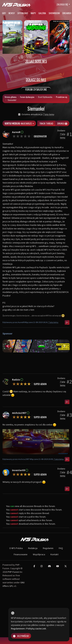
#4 (69, 472)
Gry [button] (4, 13)
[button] (8, 346)
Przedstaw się (61, 97)
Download (23, 13)
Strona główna (11, 97)
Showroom (54, 13)
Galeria (42, 13)
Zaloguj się (62, 4)
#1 (69, 134)
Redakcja (33, 548)
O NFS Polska (16, 548)
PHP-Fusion (13, 572)
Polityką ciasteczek (36, 629)
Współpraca (39, 554)
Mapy (33, 13)
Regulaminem (18, 629)
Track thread (46, 123)
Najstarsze (18, 123)
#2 (69, 382)
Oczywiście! (21, 636)
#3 (69, 415)
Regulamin (48, 548)
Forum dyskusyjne (27, 97)
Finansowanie (21, 554)
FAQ (61, 548)
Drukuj (62, 123)
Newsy (12, 13)
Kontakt (54, 554)
